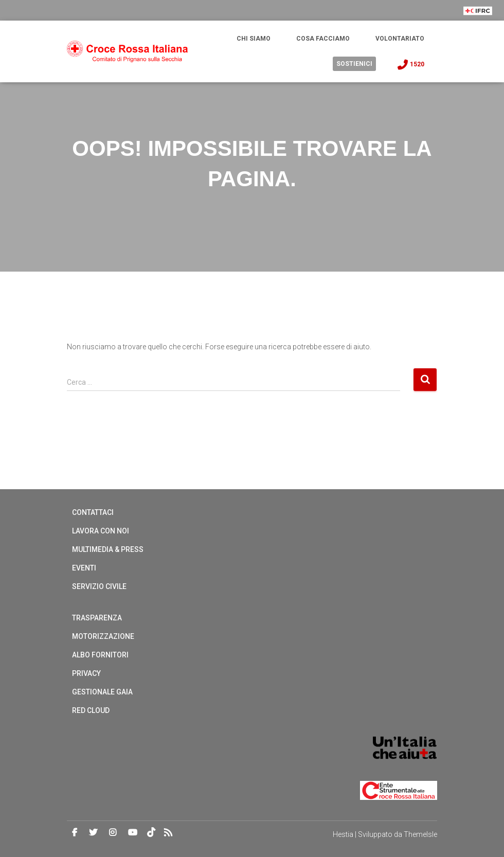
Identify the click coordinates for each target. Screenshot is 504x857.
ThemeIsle (420, 834)
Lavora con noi (101, 531)
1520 (410, 65)
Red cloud (91, 710)
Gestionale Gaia (102, 692)
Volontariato (400, 39)
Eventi (84, 568)
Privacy (86, 673)
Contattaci (93, 512)
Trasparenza (97, 618)
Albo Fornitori (100, 655)
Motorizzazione (103, 636)
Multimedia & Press (108, 549)
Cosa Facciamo (323, 39)
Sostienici (354, 64)
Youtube (133, 833)
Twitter (93, 833)
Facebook (75, 833)
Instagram (113, 833)
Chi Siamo (254, 39)
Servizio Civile (99, 586)
